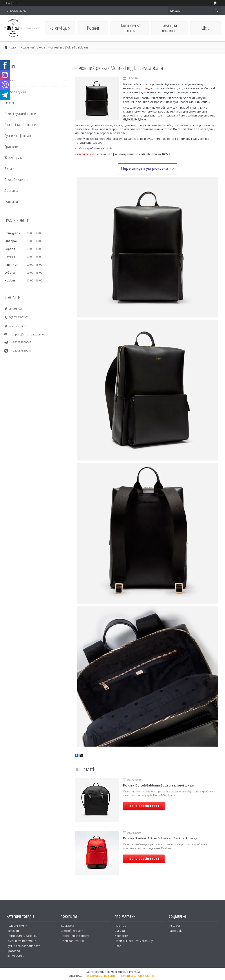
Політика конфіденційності (139, 976)
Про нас (120, 926)
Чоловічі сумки (60, 28)
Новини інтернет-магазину (134, 941)
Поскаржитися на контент (102, 976)
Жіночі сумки (14, 158)
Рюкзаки (93, 28)
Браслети (11, 147)
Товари (10, 81)
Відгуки (9, 169)
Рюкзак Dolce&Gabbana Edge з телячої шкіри (159, 785)
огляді (145, 88)
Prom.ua (134, 972)
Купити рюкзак (85, 154)
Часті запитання (72, 941)
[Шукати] (216, 11)
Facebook (175, 931)
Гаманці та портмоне (169, 28)
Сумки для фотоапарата (22, 136)
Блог (14, 47)
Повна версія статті (144, 806)
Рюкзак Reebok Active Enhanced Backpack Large (160, 838)
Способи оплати (16, 180)
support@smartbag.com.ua (28, 334)
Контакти (11, 202)
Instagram (175, 926)
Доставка (11, 191)
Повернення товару (75, 936)
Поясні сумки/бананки (130, 28)
